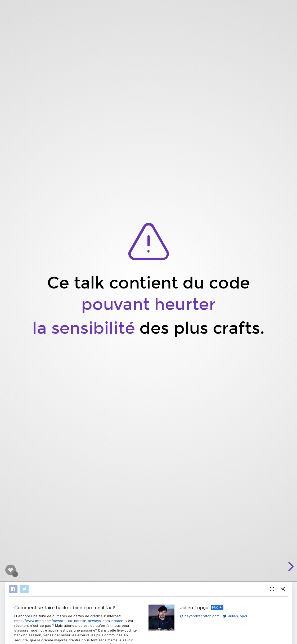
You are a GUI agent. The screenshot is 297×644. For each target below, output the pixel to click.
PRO (215, 607)
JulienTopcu (236, 616)
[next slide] (290, 566)
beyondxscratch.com (200, 616)
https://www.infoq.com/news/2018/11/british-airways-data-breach (69, 621)
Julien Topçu (194, 607)
